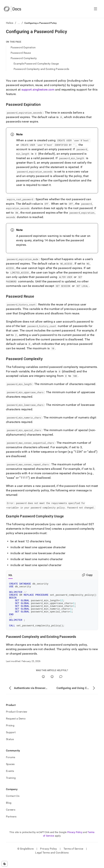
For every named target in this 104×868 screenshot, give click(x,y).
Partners (11, 825)
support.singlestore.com (38, 90)
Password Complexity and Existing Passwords (41, 69)
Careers (11, 819)
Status (10, 748)
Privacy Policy (75, 841)
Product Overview (17, 721)
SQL (11, 575)
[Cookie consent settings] (5, 864)
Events (10, 780)
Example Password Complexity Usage (36, 64)
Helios (10, 23)
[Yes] (43, 686)
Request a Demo (16, 727)
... (19, 23)
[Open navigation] (96, 9)
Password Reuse (21, 53)
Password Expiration (23, 47)
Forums (11, 766)
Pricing (10, 734)
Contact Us (13, 805)
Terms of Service (73, 858)
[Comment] (61, 686)
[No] (52, 686)
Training (11, 787)
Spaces (10, 773)
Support (11, 741)
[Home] (12, 9)
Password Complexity (24, 58)
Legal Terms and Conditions (52, 861)
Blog (9, 812)
